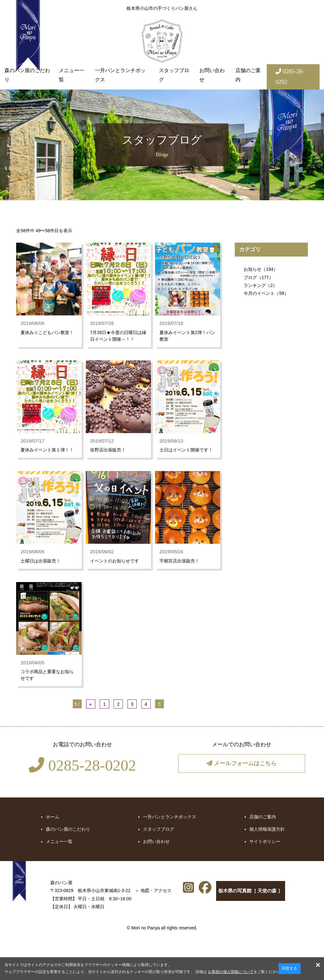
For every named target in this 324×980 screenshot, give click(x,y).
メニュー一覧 (72, 75)
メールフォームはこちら (241, 775)
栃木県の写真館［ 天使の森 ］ (220, 903)
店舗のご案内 (248, 75)
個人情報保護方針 (267, 840)
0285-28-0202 (82, 776)
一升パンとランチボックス (120, 75)
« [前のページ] (92, 716)
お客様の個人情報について (231, 972)
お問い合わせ (212, 75)
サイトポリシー (265, 853)
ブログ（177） (258, 277)
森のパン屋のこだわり (27, 75)
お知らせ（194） (261, 269)
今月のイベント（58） (266, 293)
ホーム (53, 828)
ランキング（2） (260, 285)
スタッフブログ (174, 75)
